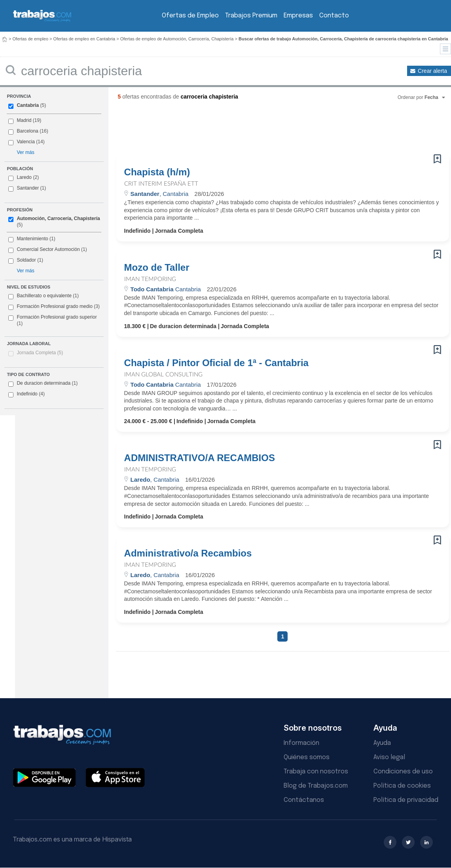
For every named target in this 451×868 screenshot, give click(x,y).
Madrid (24, 120)
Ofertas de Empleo (190, 16)
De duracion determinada (43, 384)
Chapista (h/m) (157, 172)
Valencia (26, 142)
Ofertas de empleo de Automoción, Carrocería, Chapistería (177, 39)
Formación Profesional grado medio (54, 307)
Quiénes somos (307, 757)
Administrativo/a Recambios (188, 553)
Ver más (25, 152)
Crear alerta (432, 71)
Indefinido (27, 394)
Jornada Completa (40, 353)
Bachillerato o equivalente (44, 296)
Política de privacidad (406, 800)
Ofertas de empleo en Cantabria (84, 39)
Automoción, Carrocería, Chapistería (58, 218)
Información (301, 743)
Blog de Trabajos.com (316, 786)
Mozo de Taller (157, 268)
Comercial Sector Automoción (48, 249)
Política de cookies (402, 786)
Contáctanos (304, 800)
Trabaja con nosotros (316, 772)
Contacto (334, 16)
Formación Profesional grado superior (52, 320)
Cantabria (28, 105)
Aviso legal (389, 757)
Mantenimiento (32, 239)
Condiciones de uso (403, 772)
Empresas (298, 16)
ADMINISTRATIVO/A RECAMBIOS (200, 458)
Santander (28, 188)
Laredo (24, 177)
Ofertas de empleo (31, 39)
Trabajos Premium (251, 16)
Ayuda (382, 743)
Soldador (26, 260)
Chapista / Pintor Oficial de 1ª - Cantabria (216, 363)
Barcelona (27, 131)
